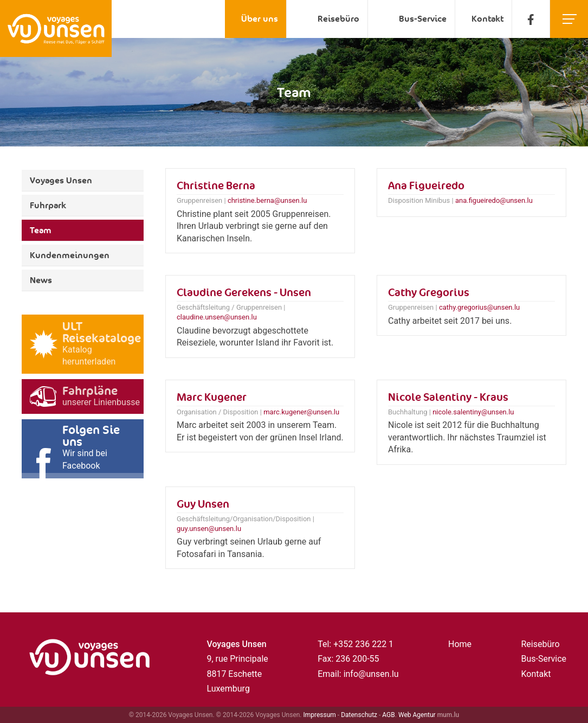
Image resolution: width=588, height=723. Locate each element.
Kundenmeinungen (70, 255)
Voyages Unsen (61, 180)
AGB (388, 715)
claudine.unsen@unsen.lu (217, 317)
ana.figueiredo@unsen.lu (494, 200)
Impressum (320, 715)
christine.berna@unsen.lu (267, 200)
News (41, 280)
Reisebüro (338, 19)
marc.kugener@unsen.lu (301, 412)
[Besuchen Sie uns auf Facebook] (531, 19)
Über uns (260, 19)
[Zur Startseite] (56, 28)
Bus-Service (423, 19)
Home (460, 644)
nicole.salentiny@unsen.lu (473, 412)
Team (41, 230)
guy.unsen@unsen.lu (209, 529)
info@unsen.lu (371, 674)
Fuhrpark (48, 205)
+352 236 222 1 (363, 644)
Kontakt (487, 19)
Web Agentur (417, 715)
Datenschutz (359, 715)
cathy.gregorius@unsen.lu (479, 307)
